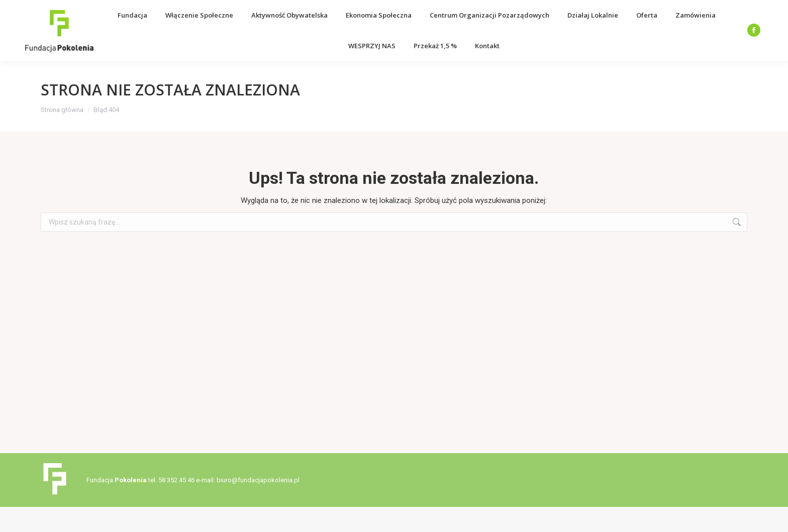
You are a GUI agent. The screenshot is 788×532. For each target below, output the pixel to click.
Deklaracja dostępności (672, 12)
